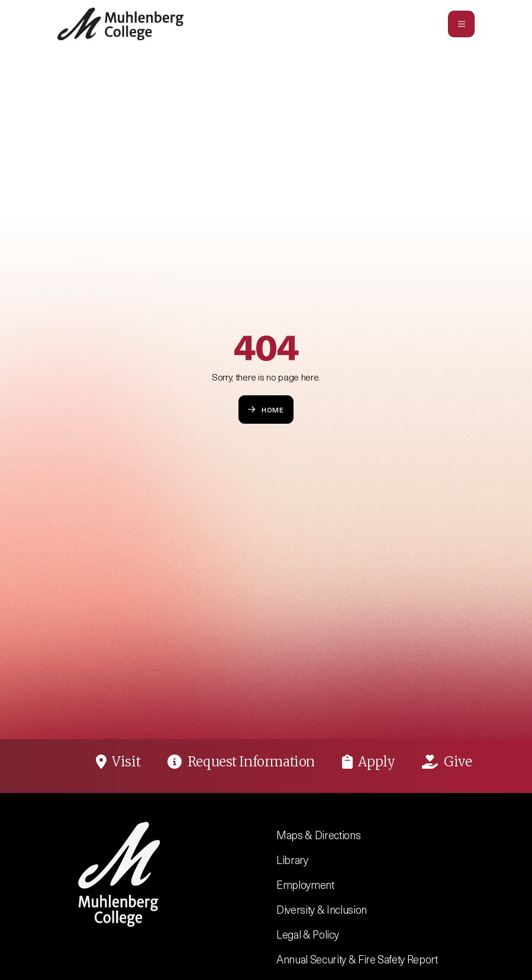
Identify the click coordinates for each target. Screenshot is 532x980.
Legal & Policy (307, 934)
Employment (305, 884)
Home (266, 409)
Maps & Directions (318, 835)
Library (292, 860)
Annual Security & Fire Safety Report (357, 959)
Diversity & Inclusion (322, 909)
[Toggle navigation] (461, 24)
